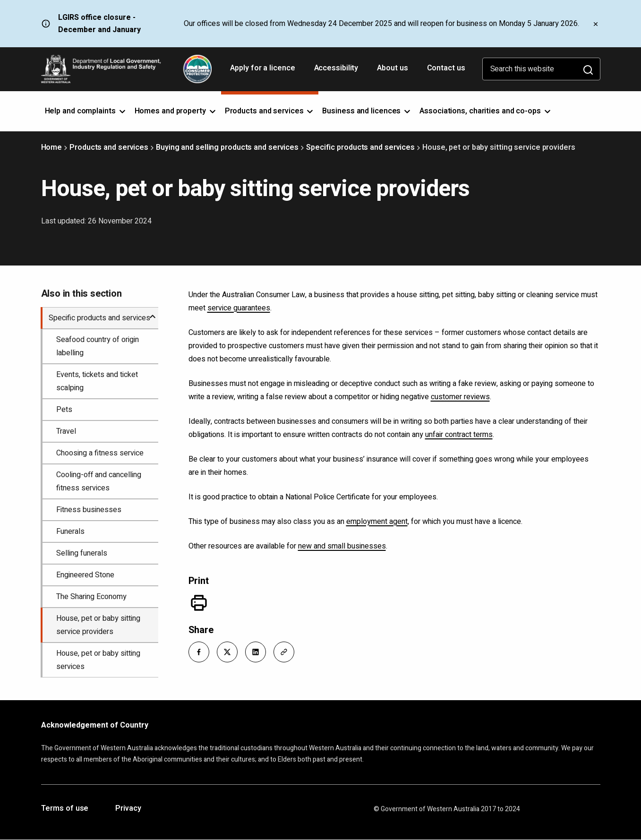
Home (52, 147)
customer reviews (460, 397)
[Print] (199, 603)
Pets (64, 410)
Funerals (70, 531)
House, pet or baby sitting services (98, 660)
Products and (270, 111)
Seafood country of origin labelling (98, 346)
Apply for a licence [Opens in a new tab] (263, 71)
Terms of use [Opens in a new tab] (65, 809)
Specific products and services (360, 147)
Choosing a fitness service (100, 453)
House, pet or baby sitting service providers (98, 625)
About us (392, 68)
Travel (66, 431)
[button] (199, 652)
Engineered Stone (85, 575)
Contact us (446, 68)
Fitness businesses (89, 510)
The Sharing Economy (91, 597)
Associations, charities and (486, 111)
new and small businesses (342, 546)
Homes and (176, 111)
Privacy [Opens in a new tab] (128, 809)
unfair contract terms (459, 435)
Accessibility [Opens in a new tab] (337, 71)
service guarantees (239, 308)
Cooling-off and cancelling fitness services (99, 481)
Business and (367, 111)
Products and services (109, 147)
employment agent (377, 522)
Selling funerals (82, 553)
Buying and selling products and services (227, 147)
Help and (86, 111)
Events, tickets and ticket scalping (97, 381)
